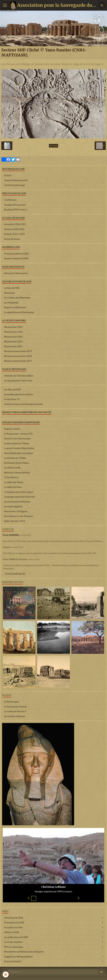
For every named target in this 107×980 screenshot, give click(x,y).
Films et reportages (14, 947)
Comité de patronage (15, 185)
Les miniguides (11, 303)
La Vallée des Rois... (13, 487)
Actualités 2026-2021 (15, 224)
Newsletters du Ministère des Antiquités (24, 952)
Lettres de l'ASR (12, 288)
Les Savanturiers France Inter (18, 381)
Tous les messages (15, 574)
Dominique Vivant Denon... (17, 463)
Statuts (8, 175)
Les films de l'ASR (13, 390)
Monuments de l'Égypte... (16, 511)
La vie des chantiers (14, 942)
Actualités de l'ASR (13, 928)
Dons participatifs (13, 961)
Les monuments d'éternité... (18, 502)
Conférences (10, 200)
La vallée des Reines (14, 482)
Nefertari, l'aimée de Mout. (17, 473)
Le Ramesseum (11, 702)
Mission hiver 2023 (13, 337)
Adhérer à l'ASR (12, 932)
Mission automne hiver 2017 (18, 361)
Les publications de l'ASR (16, 937)
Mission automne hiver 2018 (18, 356)
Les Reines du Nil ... (13, 468)
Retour (53, 146)
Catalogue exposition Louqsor (19, 492)
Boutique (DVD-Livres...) (16, 210)
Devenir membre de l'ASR (16, 258)
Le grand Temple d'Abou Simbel (19, 448)
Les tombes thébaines (15, 716)
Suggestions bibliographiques (18, 957)
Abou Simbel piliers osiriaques (19, 453)
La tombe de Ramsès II (15, 711)
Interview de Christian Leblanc (19, 376)
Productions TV (12, 399)
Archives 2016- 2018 (14, 234)
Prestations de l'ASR (14, 923)
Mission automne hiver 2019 (18, 351)
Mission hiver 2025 (13, 327)
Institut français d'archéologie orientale (23, 404)
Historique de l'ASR (14, 918)
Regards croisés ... (13, 429)
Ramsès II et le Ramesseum (17, 439)
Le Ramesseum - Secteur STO (18, 434)
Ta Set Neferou (11, 477)
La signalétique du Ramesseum (19, 312)
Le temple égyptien (13, 506)
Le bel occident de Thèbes (17, 443)
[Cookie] (6, 974)
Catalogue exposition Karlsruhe (20, 497)
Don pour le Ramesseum (16, 273)
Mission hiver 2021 (13, 346)
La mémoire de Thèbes (15, 458)
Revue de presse (12, 239)
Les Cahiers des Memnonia (17, 298)
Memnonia (9, 293)
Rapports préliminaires (15, 307)
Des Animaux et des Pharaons (19, 516)
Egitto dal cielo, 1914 (14, 521)
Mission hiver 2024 (13, 332)
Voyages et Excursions (15, 205)
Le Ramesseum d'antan (15, 707)
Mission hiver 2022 (13, 342)
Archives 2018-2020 (14, 229)
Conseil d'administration (16, 180)
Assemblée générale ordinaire (19, 394)
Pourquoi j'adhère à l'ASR (16, 254)
